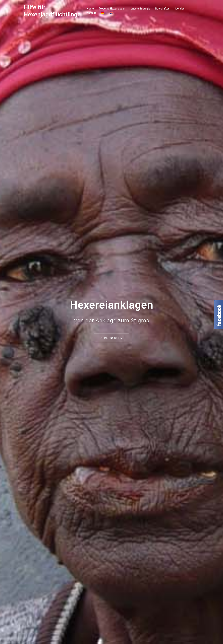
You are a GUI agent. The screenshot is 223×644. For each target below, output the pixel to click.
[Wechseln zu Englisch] (111, 13)
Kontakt (91, 13)
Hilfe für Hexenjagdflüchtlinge (52, 11)
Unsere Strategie (140, 9)
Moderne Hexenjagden (112, 9)
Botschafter (162, 9)
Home (90, 9)
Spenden (179, 9)
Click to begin (111, 338)
